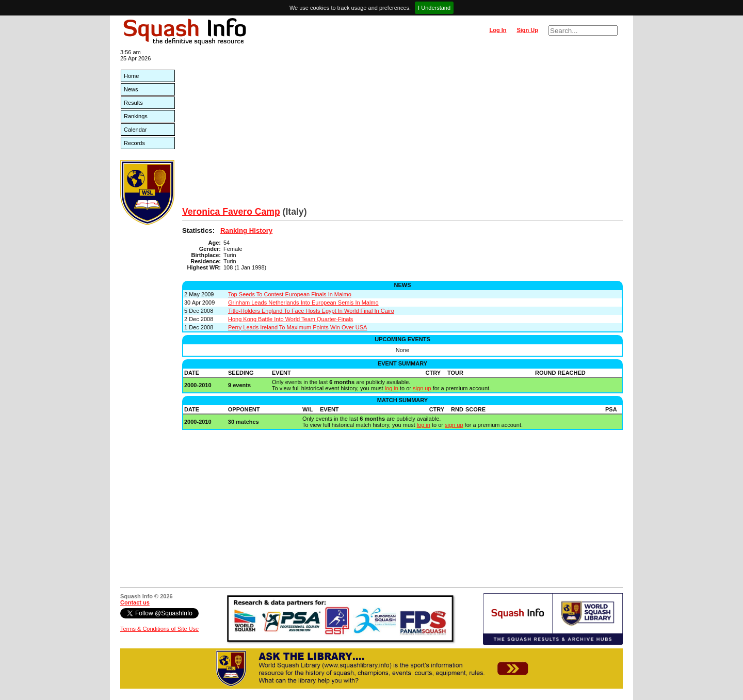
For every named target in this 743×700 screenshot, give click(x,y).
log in (392, 388)
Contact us (135, 602)
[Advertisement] (402, 129)
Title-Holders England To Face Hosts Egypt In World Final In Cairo (311, 311)
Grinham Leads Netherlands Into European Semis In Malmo (303, 303)
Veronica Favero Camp (231, 212)
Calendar (135, 130)
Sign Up (527, 30)
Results (133, 103)
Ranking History (246, 230)
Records (134, 143)
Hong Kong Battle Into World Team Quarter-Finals (290, 319)
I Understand (434, 8)
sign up (422, 388)
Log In (498, 30)
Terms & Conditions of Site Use (159, 629)
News (131, 89)
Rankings (136, 116)
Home (131, 76)
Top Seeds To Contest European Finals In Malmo (290, 294)
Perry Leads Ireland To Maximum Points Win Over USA (297, 327)
